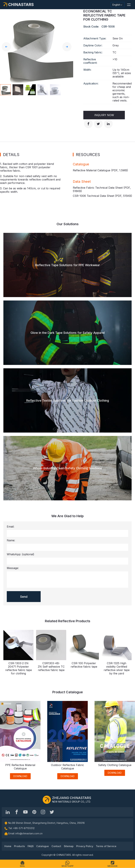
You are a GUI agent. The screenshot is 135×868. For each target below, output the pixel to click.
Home (8, 846)
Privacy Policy (85, 846)
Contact (56, 846)
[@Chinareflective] (52, 812)
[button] (129, 5)
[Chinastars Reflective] (25, 812)
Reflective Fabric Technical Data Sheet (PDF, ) (102, 189)
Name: (11, 540)
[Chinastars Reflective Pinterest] (34, 812)
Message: (13, 568)
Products (19, 846)
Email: (11, 527)
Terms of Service (106, 846)
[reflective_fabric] (43, 812)
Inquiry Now (104, 115)
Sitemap (69, 846)
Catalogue (43, 846)
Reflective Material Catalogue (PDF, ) (100, 170)
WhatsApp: (20, 554)
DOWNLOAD (20, 776)
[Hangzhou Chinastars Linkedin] (8, 812)
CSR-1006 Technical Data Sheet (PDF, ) (102, 196)
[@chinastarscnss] (17, 812)
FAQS (31, 846)
